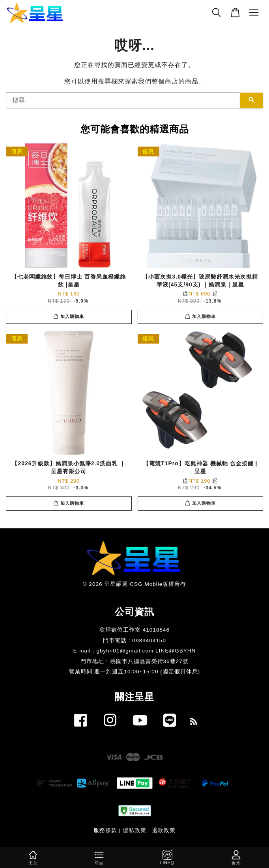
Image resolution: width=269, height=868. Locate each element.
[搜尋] (123, 100)
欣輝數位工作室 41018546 (134, 630)
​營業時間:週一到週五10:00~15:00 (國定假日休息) (135, 672)
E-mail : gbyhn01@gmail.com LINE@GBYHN (135, 651)
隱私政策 (134, 830)
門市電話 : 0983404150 (134, 640)
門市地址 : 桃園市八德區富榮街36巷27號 (134, 661)
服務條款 (105, 830)
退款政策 (164, 830)
